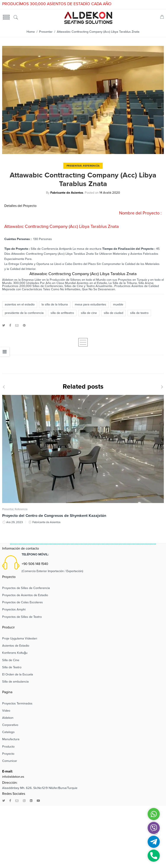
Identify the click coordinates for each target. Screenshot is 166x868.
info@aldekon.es (13, 777)
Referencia (91, 166)
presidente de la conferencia (24, 313)
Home (31, 32)
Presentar (46, 32)
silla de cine (89, 313)
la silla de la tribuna (55, 304)
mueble (118, 304)
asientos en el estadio (20, 304)
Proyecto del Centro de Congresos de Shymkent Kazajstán (54, 516)
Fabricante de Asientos (67, 193)
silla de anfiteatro (62, 313)
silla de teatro (139, 313)
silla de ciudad (113, 313)
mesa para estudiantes (90, 304)
